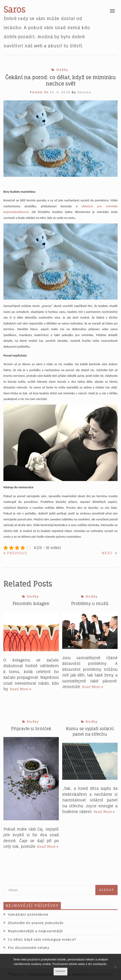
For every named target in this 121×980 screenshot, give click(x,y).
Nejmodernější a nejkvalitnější (35, 931)
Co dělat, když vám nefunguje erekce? (42, 939)
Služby (62, 70)
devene (84, 92)
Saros (14, 10)
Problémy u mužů (90, 603)
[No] (115, 967)
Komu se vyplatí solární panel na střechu (90, 731)
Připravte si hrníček (31, 729)
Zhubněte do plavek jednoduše (36, 923)
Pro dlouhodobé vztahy (29, 948)
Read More (21, 689)
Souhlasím (60, 971)
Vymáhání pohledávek (28, 914)
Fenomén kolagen (31, 603)
